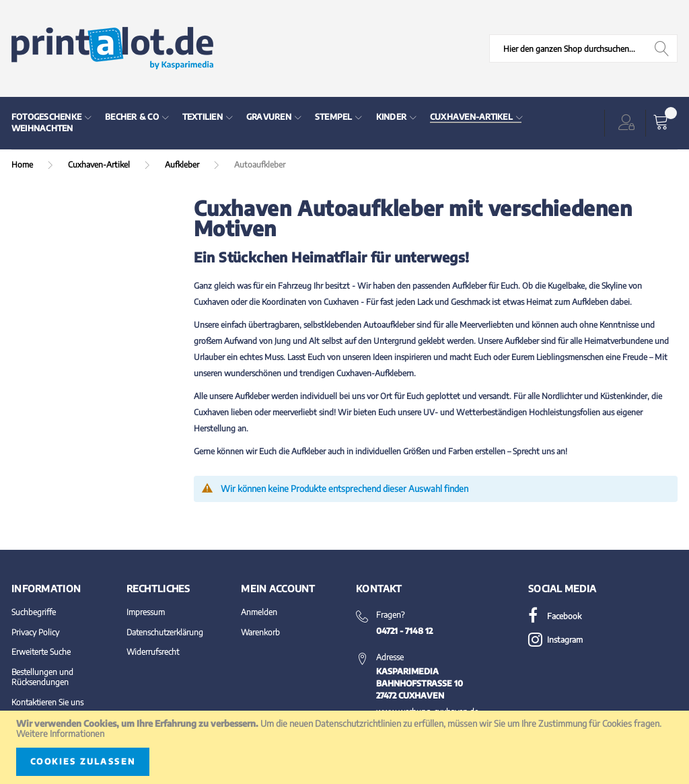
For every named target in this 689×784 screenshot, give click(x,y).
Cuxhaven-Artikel (100, 165)
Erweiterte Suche (41, 652)
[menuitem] (51, 117)
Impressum (146, 612)
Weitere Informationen (60, 734)
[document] (344, 747)
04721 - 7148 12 (404, 631)
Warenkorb (260, 632)
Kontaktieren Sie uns (47, 702)
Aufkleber (183, 165)
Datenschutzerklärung (165, 632)
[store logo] (112, 48)
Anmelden (259, 612)
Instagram (555, 640)
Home (23, 165)
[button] (629, 123)
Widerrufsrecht (153, 652)
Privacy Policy (35, 632)
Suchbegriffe (34, 612)
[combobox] (583, 48)
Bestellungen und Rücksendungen (42, 677)
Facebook (555, 616)
